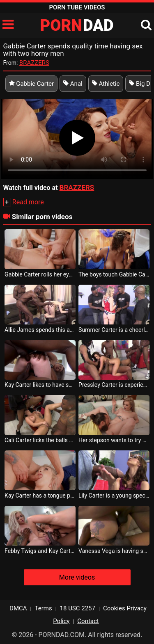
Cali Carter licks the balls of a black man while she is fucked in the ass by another (40, 440)
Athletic (106, 84)
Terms (44, 608)
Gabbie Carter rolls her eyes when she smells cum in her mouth (40, 274)
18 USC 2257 (78, 608)
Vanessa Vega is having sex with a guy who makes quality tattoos (114, 551)
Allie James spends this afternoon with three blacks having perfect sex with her (40, 330)
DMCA (18, 608)
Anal (73, 84)
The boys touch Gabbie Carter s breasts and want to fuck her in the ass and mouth (114, 274)
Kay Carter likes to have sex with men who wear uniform (40, 385)
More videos (77, 577)
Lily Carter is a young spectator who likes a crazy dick (114, 496)
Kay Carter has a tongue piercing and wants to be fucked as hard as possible (40, 496)
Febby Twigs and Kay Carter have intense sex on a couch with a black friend (40, 551)
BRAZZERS (34, 63)
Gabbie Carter (32, 84)
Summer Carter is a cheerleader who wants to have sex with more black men (114, 330)
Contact (88, 621)
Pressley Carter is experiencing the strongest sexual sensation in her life (114, 385)
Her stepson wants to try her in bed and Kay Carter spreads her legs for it (114, 440)
